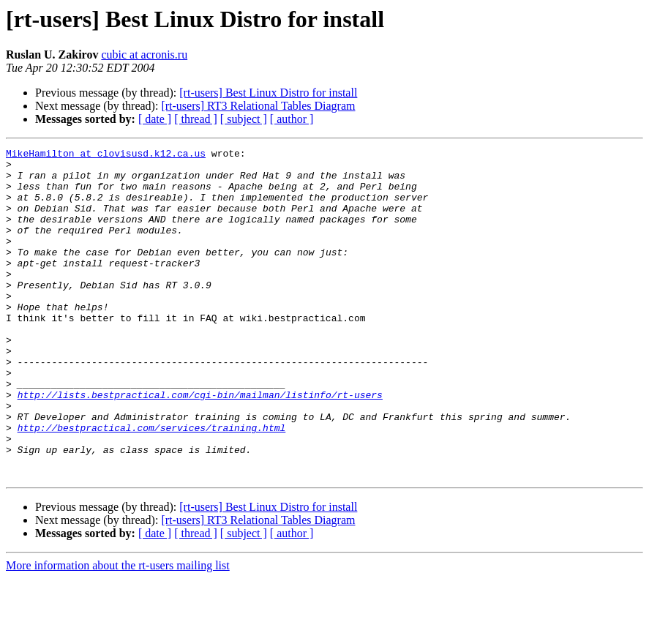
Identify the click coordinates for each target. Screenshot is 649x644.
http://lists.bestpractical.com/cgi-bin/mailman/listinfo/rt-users (200, 445)
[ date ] (155, 119)
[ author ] (292, 119)
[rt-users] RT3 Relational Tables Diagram (258, 106)
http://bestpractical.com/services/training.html (152, 484)
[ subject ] (244, 119)
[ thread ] (196, 119)
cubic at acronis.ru (144, 55)
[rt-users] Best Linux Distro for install (268, 93)
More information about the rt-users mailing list (118, 631)
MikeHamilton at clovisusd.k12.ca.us (106, 155)
